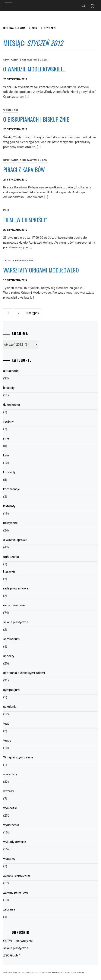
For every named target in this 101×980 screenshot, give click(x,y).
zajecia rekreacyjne (18, 261)
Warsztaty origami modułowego (41, 270)
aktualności (11, 371)
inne (6, 438)
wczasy (9, 791)
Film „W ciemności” (25, 220)
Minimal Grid (57, 972)
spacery (9, 656)
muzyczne (10, 523)
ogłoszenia (11, 557)
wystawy (9, 859)
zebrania (9, 909)
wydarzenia (11, 825)
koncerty (9, 472)
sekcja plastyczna (16, 622)
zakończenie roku (16, 893)
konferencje (12, 489)
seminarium (11, 639)
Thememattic (82, 972)
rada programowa (16, 588)
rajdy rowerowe (14, 605)
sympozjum (11, 690)
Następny (33, 313)
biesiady (9, 388)
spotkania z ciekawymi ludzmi (26, 60)
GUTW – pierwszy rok (18, 941)
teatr (7, 724)
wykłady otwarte (15, 842)
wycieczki (10, 808)
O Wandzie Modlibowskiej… (34, 69)
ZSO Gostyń (12, 955)
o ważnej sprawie (15, 540)
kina (6, 455)
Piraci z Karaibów (24, 170)
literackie (9, 571)
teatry (7, 740)
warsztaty (10, 774)
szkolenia (10, 707)
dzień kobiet (12, 405)
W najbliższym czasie (18, 757)
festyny (8, 422)
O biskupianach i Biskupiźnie (36, 119)
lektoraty (9, 506)
